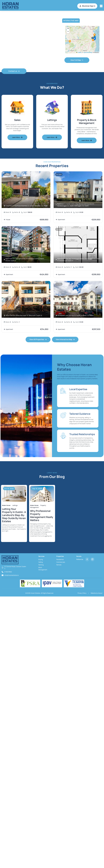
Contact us (14, 71)
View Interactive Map (65, 340)
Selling (41, 562)
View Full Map (77, 60)
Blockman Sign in (87, 6)
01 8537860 (8, 572)
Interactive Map (71, 21)
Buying (41, 560)
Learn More (17, 137)
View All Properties (38, 340)
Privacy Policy (82, 593)
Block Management (43, 569)
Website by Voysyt (97, 593)
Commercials (61, 562)
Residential (60, 560)
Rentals (59, 565)
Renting (41, 565)
